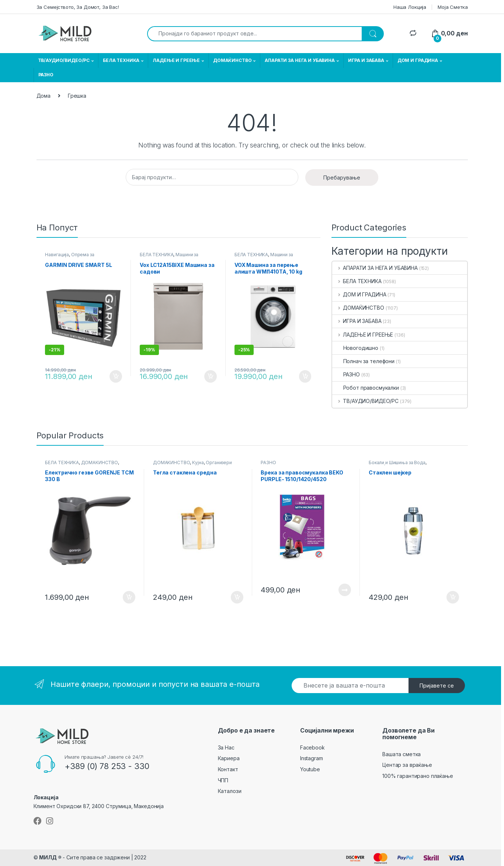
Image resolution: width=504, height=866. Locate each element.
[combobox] (255, 34)
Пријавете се (437, 686)
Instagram (312, 758)
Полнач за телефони (363, 361)
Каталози (230, 791)
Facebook (312, 747)
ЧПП (223, 780)
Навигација (57, 255)
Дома (44, 96)
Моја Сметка (453, 7)
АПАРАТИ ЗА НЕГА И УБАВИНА (300, 60)
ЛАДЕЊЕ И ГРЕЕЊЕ (176, 60)
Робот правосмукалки (366, 388)
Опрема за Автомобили (69, 257)
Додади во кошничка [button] (116, 376)
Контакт (228, 769)
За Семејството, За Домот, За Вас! (78, 7)
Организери (219, 462)
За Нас (226, 747)
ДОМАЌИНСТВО (232, 60)
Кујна (198, 462)
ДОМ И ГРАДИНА (418, 60)
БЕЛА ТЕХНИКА (121, 60)
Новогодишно (355, 348)
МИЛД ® (50, 857)
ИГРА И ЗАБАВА (366, 60)
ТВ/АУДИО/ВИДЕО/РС (64, 60)
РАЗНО (46, 75)
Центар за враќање (407, 765)
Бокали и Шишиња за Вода (397, 462)
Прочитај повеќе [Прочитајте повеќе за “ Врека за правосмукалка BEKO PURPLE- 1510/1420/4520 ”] (345, 590)
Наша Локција (410, 7)
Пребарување (342, 178)
